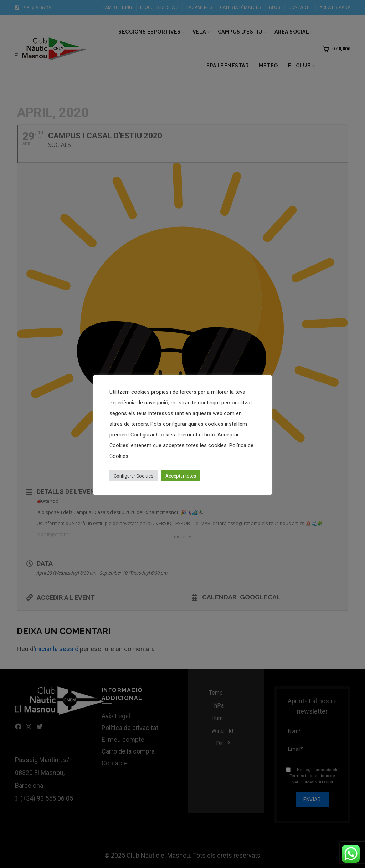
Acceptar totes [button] (181, 476)
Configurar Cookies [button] (133, 476)
